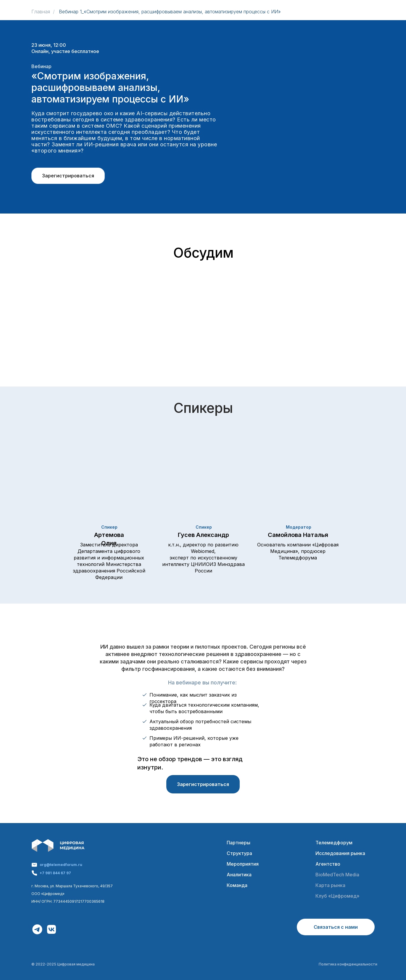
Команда (237, 885)
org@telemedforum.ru (61, 865)
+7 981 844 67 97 (55, 873)
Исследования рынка (340, 853)
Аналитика (239, 875)
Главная (41, 12)
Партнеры (239, 843)
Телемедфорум (334, 843)
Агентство (328, 864)
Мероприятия (243, 864)
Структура (239, 853)
